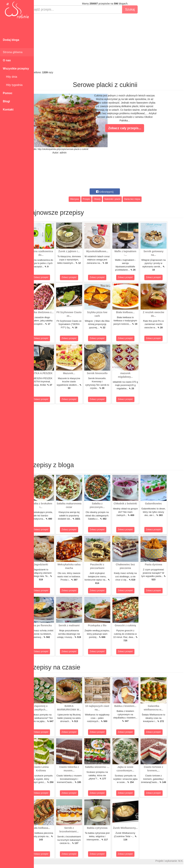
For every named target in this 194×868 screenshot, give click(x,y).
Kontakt (8, 110)
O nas (7, 60)
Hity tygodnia (13, 85)
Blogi (6, 101)
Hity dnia (10, 77)
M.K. (190, 861)
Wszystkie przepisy (16, 69)
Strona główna (13, 52)
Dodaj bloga (11, 40)
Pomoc (8, 93)
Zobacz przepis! (50, 277)
